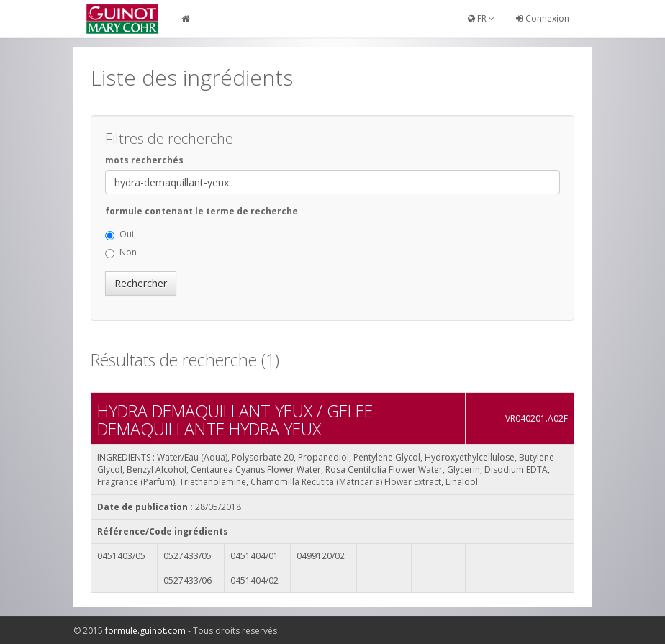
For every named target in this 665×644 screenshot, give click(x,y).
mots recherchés (144, 160)
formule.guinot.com (145, 631)
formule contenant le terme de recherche (202, 211)
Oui (119, 234)
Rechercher (141, 283)
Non (121, 252)
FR (481, 18)
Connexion (543, 18)
